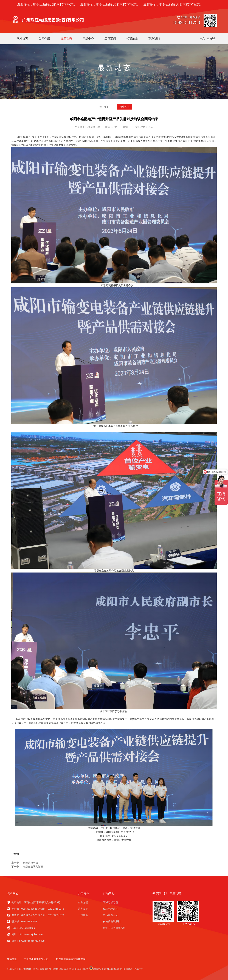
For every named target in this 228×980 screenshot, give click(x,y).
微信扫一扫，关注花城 (167, 893)
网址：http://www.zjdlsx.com (27, 934)
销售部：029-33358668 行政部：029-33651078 (38, 909)
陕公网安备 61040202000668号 (106, 968)
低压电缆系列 (111, 909)
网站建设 (128, 969)
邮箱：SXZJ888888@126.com (28, 941)
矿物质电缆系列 (112, 922)
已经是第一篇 (30, 863)
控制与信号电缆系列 (114, 928)
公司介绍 (84, 893)
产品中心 (109, 893)
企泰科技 (138, 969)
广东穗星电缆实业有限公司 (71, 959)
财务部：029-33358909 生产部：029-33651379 (38, 915)
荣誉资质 (83, 909)
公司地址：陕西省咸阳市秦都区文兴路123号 (36, 903)
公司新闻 (103, 107)
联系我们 (13, 893)
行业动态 (125, 107)
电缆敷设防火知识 (33, 867)
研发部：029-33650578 (24, 922)
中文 (202, 38)
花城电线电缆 (111, 903)
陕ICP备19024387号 (78, 969)
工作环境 (83, 915)
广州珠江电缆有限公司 (36, 959)
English (211, 38)
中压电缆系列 (111, 915)
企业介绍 (83, 903)
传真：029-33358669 (23, 928)
